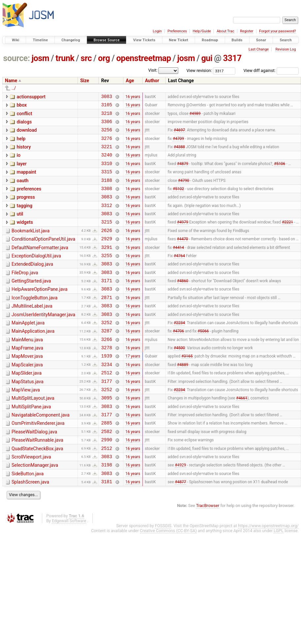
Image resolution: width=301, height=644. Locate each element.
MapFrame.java (27, 378)
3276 (106, 144)
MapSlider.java (27, 406)
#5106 (280, 172)
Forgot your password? (278, 31)
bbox (22, 106)
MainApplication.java (33, 359)
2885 (106, 462)
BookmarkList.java (31, 247)
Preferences (177, 31)
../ (14, 88)
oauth (22, 190)
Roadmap (210, 40)
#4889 (183, 397)
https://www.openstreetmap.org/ (268, 572)
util (20, 228)
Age (130, 81)
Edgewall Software (69, 567)
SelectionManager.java (35, 509)
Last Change (259, 49)
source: (17, 58)
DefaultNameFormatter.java (40, 265)
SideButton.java (28, 518)
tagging (24, 219)
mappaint (26, 181)
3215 (106, 237)
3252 (106, 350)
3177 (106, 416)
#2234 (179, 350)
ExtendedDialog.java (32, 284)
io (18, 162)
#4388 (179, 153)
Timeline (40, 40)
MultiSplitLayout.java (33, 434)
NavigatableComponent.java (41, 453)
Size (85, 81)
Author (152, 81)
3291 (106, 266)
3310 (106, 172)
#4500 (179, 378)
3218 (106, 116)
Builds (237, 40)
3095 (106, 434)
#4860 (183, 303)
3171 (106, 303)
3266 (106, 369)
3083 (106, 97)
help (21, 144)
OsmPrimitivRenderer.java (38, 462)
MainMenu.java (27, 368)
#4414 (178, 266)
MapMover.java (27, 387)
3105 (106, 106)
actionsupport (31, 97)
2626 (106, 247)
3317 (232, 58)
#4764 (179, 275)
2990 (106, 481)
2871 (106, 322)
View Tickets (144, 40)
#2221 (287, 238)
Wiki (16, 40)
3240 (106, 163)
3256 (106, 135)
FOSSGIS (163, 572)
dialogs (24, 125)
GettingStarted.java (31, 303)
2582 (106, 472)
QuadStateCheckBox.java (37, 490)
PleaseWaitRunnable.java (37, 481)
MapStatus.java (28, 415)
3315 (106, 181)
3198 (106, 509)
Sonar (261, 40)
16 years (133, 97)
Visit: (153, 70)
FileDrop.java (25, 293)
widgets (25, 237)
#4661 (242, 434)
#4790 (184, 191)
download (27, 134)
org (104, 58)
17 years (133, 388)
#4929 (181, 509)
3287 (106, 359)
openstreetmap (144, 58)
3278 (106, 378)
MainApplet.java (28, 350)
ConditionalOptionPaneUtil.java (43, 256)
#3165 (187, 388)
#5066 (203, 359)
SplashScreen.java (30, 527)
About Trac (226, 31)
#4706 (178, 359)
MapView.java (26, 424)
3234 (106, 397)
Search (286, 40)
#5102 (178, 200)
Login (157, 31)
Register (247, 31)
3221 (106, 153)
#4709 (178, 144)
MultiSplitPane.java (31, 443)
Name (11, 81)
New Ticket (179, 40)
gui (207, 58)
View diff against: (271, 70)
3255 (106, 275)
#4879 (183, 172)
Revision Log (285, 49)
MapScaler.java (27, 396)
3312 (106, 219)
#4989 (195, 116)
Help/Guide (202, 31)
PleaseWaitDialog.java (34, 471)
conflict (24, 116)
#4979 (183, 238)
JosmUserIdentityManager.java (43, 340)
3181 (106, 528)
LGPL (279, 577)
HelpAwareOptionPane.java (39, 312)
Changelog (71, 40)
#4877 (181, 528)
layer (21, 172)
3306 (106, 125)
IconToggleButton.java (34, 322)
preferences (29, 200)
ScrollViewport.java (31, 499)
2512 (106, 406)
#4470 (183, 256)
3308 (106, 200)
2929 (106, 256)
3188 (106, 191)
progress (26, 209)
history (24, 153)
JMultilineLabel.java (32, 331)
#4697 (179, 135)
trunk (65, 58)
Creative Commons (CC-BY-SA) (168, 577)
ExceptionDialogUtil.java (36, 275)
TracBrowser (208, 552)
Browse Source (107, 40)
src (86, 58)
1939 (106, 387)
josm (40, 58)
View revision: (199, 70)
